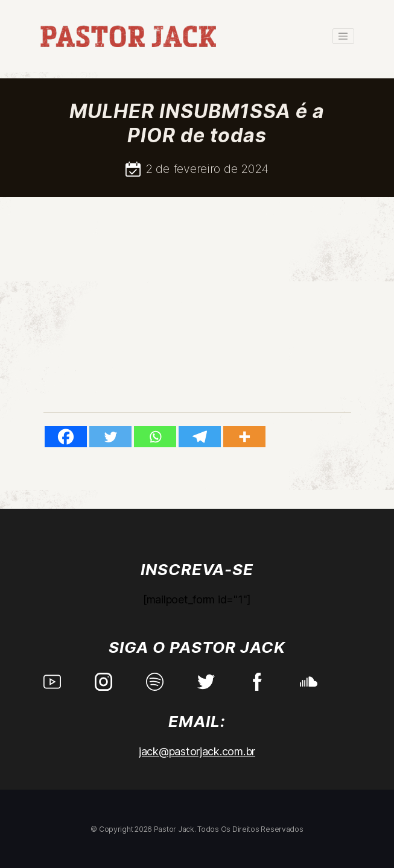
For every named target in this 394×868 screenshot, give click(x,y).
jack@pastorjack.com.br (197, 751)
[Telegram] (200, 437)
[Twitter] (110, 437)
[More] (244, 437)
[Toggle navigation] (343, 36)
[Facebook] (66, 437)
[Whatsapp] (155, 437)
